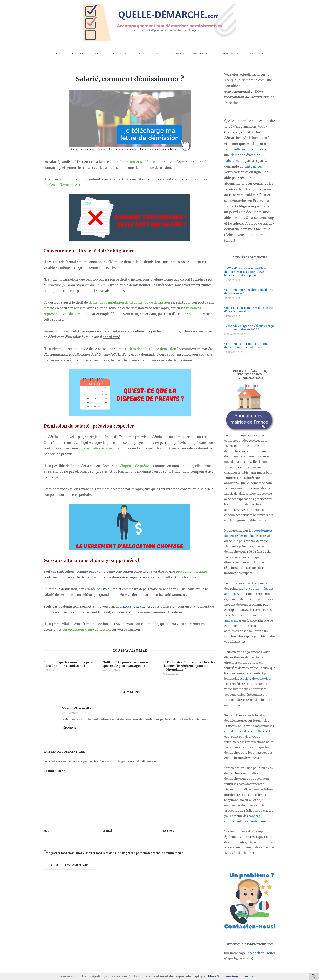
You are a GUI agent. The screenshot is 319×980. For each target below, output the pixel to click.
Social (99, 53)
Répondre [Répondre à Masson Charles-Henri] (69, 728)
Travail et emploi (150, 53)
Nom (47, 831)
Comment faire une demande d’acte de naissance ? (249, 292)
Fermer (249, 976)
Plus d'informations (223, 976)
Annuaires (255, 53)
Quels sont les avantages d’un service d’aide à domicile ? (249, 310)
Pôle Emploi (112, 589)
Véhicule (79, 53)
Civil (60, 53)
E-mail (108, 831)
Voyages (178, 53)
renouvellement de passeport (247, 149)
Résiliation (231, 53)
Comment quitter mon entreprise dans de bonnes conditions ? (247, 346)
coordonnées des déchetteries (246, 731)
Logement (121, 53)
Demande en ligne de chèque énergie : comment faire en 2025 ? (249, 328)
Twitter (270, 953)
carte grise (253, 166)
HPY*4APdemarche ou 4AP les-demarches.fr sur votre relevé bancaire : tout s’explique (245, 272)
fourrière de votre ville (254, 679)
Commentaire (55, 771)
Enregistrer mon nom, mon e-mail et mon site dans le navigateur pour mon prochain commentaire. (114, 853)
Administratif (203, 53)
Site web (168, 831)
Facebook (253, 953)
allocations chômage (138, 607)
